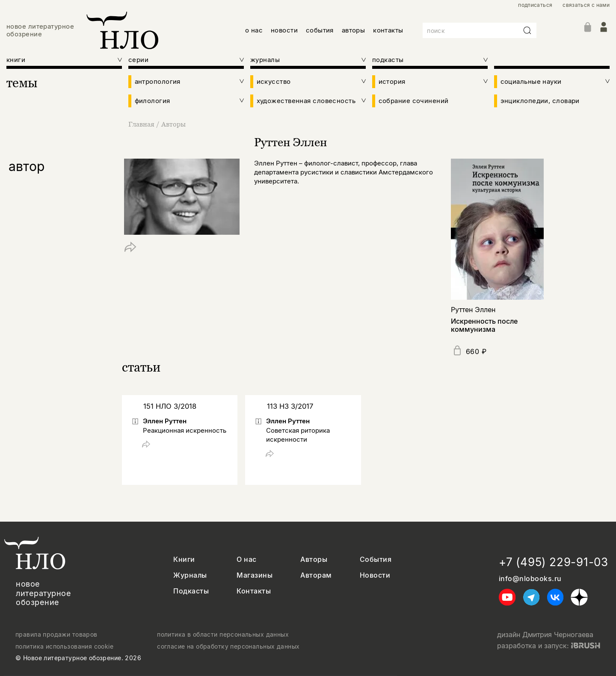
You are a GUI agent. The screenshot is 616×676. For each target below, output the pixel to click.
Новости (375, 575)
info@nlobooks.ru (530, 579)
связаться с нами (586, 5)
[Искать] (527, 30)
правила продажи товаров (56, 635)
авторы (354, 30)
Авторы (173, 124)
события (320, 30)
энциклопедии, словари (540, 101)
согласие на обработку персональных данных (228, 646)
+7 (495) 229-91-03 (554, 562)
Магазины (255, 575)
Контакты (254, 591)
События (376, 559)
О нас (246, 559)
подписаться (535, 5)
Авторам (316, 575)
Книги (184, 559)
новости (284, 30)
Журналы (190, 575)
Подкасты (191, 591)
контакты (388, 30)
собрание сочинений (414, 101)
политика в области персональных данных (223, 635)
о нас (254, 30)
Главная (142, 124)
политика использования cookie (64, 646)
